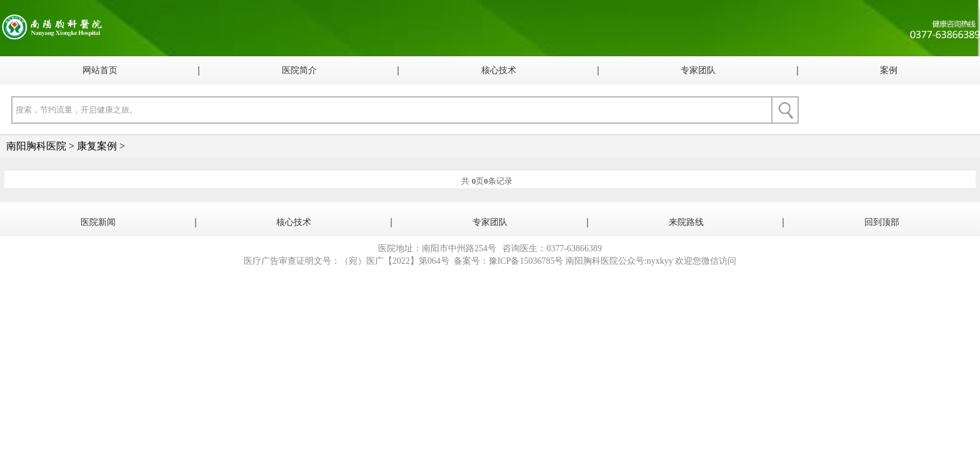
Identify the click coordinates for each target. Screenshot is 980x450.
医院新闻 (98, 222)
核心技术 (499, 70)
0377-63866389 (574, 248)
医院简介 (299, 70)
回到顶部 (882, 222)
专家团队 (698, 70)
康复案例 (97, 146)
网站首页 (100, 70)
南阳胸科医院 (36, 146)
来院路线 (686, 222)
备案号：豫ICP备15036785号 (509, 261)
